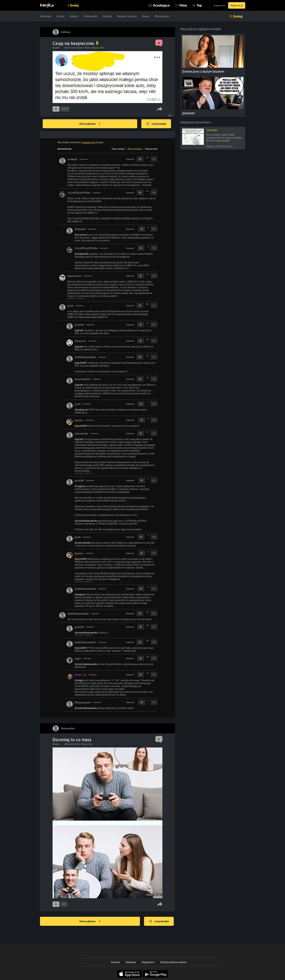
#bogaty (96, 48)
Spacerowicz (74, 276)
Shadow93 (80, 229)
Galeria (74, 16)
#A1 (103, 48)
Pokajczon (80, 341)
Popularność (151, 149)
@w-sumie (80, 235)
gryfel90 (79, 325)
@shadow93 (81, 254)
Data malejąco (135, 149)
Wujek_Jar (80, 675)
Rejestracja (236, 5)
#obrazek (69, 744)
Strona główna (90, 124)
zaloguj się (89, 142)
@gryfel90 (80, 363)
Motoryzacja (162, 16)
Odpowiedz (130, 159)
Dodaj (75, 5)
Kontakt (115, 962)
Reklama (131, 962)
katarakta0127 (83, 379)
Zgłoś (171, 115)
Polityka (107, 16)
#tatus (88, 48)
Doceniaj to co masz (72, 740)
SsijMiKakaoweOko (85, 357)
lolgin (78, 658)
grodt (70, 306)
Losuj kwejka (157, 124)
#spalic (80, 48)
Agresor (79, 420)
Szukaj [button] (238, 16)
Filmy (179, 5)
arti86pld (72, 159)
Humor (61, 16)
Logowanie (217, 5)
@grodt (79, 330)
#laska (85, 744)
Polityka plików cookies (173, 962)
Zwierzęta (46, 16)
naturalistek (81, 434)
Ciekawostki (90, 16)
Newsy (146, 16)
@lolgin (79, 680)
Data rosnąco (118, 149)
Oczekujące (158, 5)
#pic (91, 744)
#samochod (70, 48)
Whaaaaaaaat (83, 702)
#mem (77, 744)
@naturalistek (83, 543)
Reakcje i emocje (127, 16)
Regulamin (148, 962)
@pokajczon (82, 410)
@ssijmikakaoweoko (86, 521)
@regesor (80, 486)
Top (195, 5)
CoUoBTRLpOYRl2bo (79, 193)
